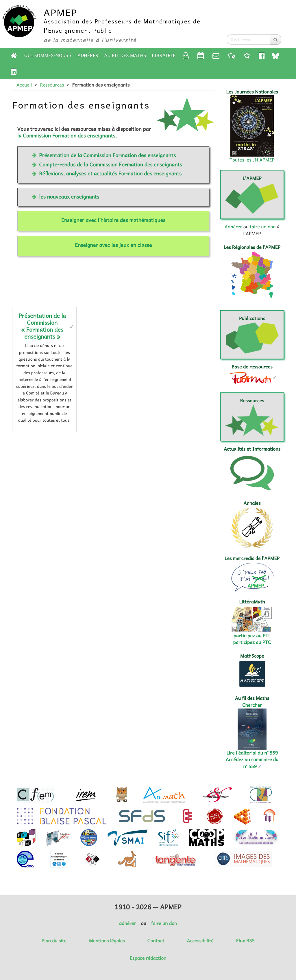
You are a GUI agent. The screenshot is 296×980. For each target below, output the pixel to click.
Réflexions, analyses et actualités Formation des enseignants (110, 173)
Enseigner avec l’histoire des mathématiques (113, 220)
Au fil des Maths (125, 55)
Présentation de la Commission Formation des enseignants (107, 155)
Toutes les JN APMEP (252, 160)
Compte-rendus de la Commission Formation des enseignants (110, 164)
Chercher (252, 705)
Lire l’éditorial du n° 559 (252, 753)
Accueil (24, 85)
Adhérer (88, 55)
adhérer (127, 923)
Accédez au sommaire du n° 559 (252, 763)
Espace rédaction (148, 958)
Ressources (52, 85)
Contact (156, 941)
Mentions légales (107, 941)
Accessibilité (200, 941)
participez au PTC (252, 642)
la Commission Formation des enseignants (66, 135)
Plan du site (54, 941)
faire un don (263, 227)
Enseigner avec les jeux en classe (113, 245)
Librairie (164, 55)
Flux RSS (245, 941)
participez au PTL (252, 636)
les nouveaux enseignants (69, 197)
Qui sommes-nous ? (48, 55)
